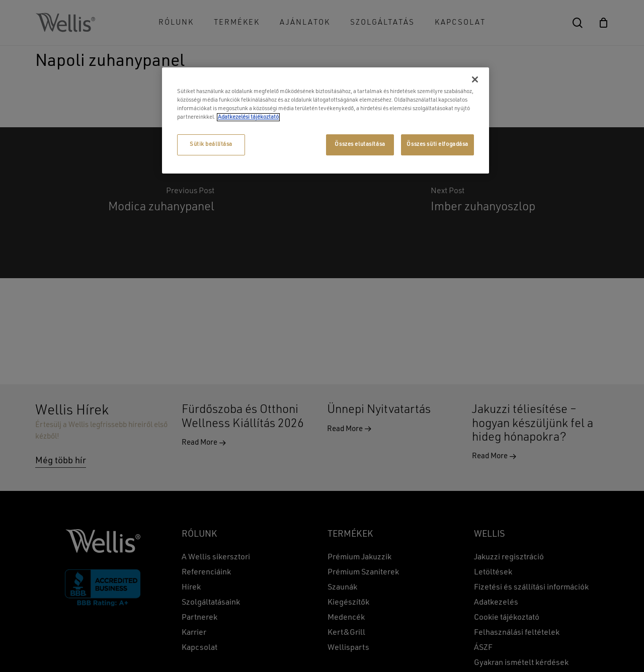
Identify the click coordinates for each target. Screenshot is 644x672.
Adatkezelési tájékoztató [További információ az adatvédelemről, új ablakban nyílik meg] (248, 117)
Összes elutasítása (360, 144)
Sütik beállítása (211, 144)
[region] (326, 120)
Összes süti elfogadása (437, 144)
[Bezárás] (475, 79)
